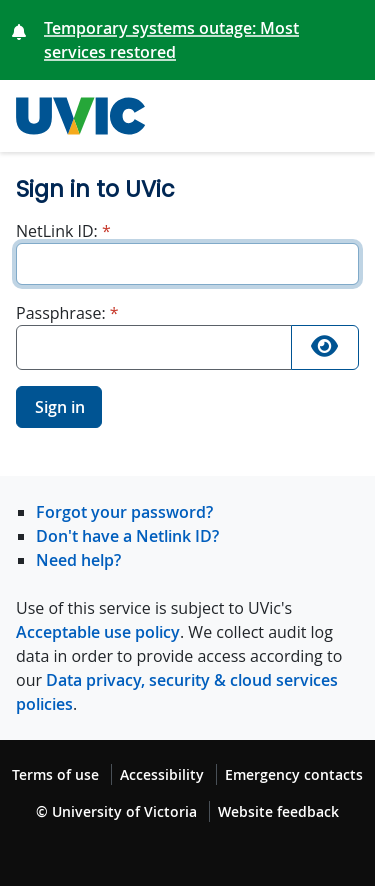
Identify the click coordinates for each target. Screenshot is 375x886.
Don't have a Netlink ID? (127, 536)
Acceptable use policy (98, 632)
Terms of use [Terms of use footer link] (55, 774)
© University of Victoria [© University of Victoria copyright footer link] (116, 811)
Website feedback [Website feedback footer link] (278, 811)
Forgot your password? (124, 512)
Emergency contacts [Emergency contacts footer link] (294, 774)
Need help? (78, 560)
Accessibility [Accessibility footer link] (162, 774)
